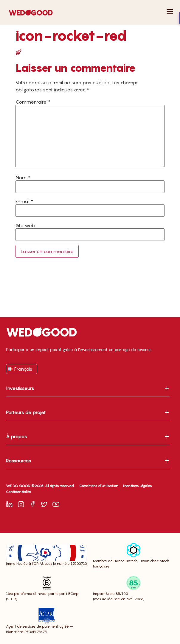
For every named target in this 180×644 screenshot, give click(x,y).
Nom (23, 177)
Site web (25, 225)
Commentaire (33, 102)
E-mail (24, 201)
